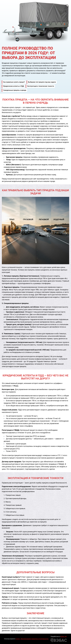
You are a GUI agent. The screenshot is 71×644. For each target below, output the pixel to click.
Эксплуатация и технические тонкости (41, 86)
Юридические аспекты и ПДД (14, 86)
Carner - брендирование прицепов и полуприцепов (32, 639)
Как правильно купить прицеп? (14, 82)
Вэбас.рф (64, 637)
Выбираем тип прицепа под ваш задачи (42, 82)
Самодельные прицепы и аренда (15, 90)
